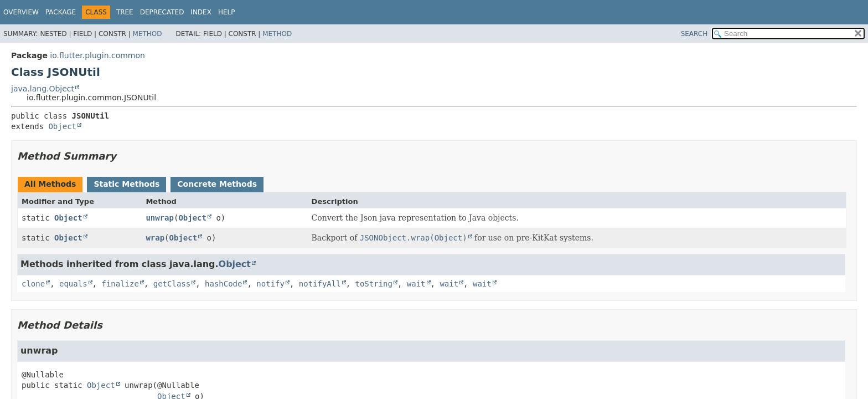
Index (201, 12)
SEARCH (694, 34)
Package (61, 12)
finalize (120, 284)
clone (33, 284)
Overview (21, 12)
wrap (155, 238)
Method (148, 34)
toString (374, 284)
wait (416, 284)
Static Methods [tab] (126, 184)
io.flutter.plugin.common (97, 55)
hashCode (223, 284)
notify (270, 284)
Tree (125, 12)
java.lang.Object (43, 89)
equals (73, 284)
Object (62, 126)
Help (227, 12)
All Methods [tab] (50, 184)
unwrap (160, 218)
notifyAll (320, 284)
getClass (172, 284)
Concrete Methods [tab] (217, 184)
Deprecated (162, 12)
